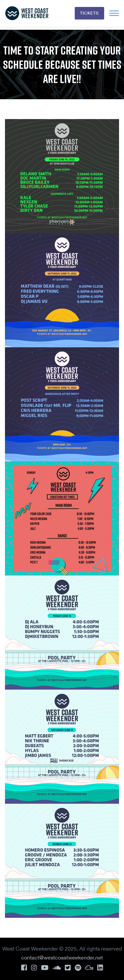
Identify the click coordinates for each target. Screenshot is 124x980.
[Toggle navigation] (114, 13)
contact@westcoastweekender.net (62, 958)
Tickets (89, 13)
